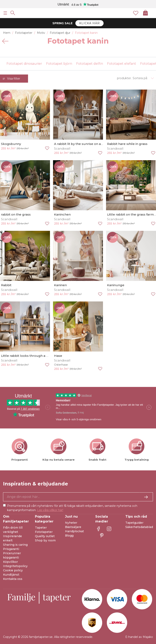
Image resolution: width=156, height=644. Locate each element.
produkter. (124, 78)
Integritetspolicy (15, 566)
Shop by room (45, 540)
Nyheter (71, 523)
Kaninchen (62, 214)
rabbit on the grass (16, 214)
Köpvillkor (10, 562)
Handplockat (74, 531)
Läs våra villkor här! (50, 510)
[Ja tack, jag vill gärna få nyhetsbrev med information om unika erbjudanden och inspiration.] (78, 497)
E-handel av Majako (139, 637)
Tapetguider (134, 523)
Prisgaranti (11, 549)
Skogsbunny (11, 144)
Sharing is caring (15, 545)
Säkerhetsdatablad (139, 527)
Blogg (69, 536)
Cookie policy (13, 570)
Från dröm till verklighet (13, 530)
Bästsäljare (73, 527)
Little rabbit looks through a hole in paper (34, 356)
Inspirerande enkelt (12, 538)
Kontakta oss (13, 579)
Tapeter (41, 528)
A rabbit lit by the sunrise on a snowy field (87, 144)
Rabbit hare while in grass (127, 144)
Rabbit (6, 285)
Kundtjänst (11, 575)
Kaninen (60, 285)
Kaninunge (116, 285)
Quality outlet (45, 536)
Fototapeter (44, 532)
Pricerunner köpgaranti (12, 555)
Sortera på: (140, 78)
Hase (58, 356)
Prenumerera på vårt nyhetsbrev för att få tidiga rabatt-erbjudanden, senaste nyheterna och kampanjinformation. (72, 508)
